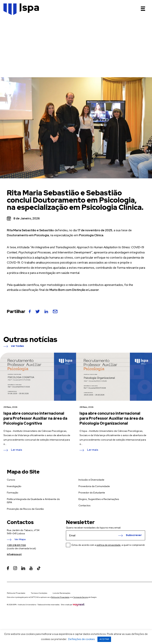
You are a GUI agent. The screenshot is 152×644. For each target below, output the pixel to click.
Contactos (85, 505)
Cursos (11, 480)
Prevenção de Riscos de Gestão (25, 509)
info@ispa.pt (14, 554)
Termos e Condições (39, 593)
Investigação (14, 486)
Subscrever (134, 535)
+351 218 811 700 (16, 545)
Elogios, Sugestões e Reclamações (99, 499)
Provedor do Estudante (92, 493)
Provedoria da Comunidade (94, 486)
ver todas (17, 346)
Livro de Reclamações (61, 593)
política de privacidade (109, 545)
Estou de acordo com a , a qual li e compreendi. (108, 545)
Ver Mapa (20, 539)
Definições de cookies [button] (82, 639)
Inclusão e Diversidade (91, 480)
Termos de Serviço (81, 597)
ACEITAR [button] (104, 639)
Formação (13, 493)
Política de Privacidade (16, 593)
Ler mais (17, 450)
